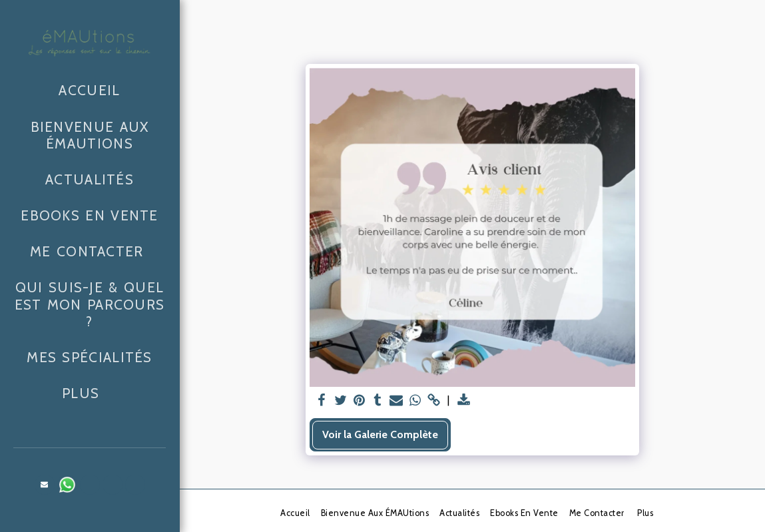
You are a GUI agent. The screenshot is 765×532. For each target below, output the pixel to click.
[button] (45, 485)
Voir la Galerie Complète (380, 434)
